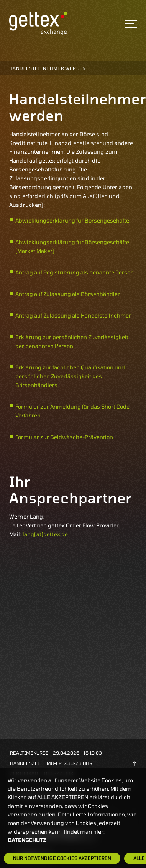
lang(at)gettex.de (45, 534)
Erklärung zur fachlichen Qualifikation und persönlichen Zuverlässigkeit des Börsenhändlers (70, 376)
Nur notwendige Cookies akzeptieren (62, 858)
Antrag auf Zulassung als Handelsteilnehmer (73, 315)
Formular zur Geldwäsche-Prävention (64, 437)
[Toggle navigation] (131, 24)
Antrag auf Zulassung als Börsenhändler (68, 294)
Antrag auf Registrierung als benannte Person (75, 272)
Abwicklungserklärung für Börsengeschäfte (72, 220)
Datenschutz (27, 840)
